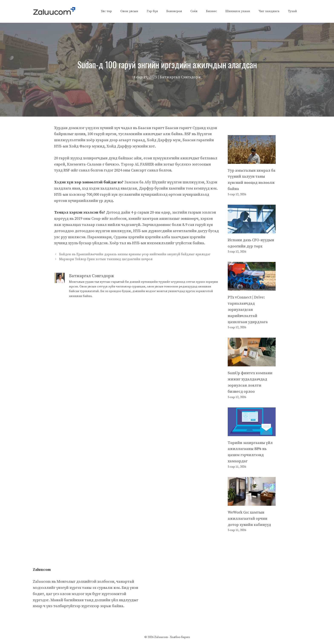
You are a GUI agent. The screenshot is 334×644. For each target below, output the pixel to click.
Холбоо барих (180, 637)
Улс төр (106, 11)
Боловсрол (174, 11)
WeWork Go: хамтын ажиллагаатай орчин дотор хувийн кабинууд (249, 519)
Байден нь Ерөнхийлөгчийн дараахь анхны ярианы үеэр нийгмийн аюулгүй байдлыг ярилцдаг (135, 254)
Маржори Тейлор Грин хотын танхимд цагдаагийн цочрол (106, 259)
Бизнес (211, 11)
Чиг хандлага (269, 11)
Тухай (292, 11)
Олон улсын (129, 11)
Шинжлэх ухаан (238, 11)
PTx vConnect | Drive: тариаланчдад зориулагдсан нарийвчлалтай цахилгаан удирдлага (248, 310)
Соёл (194, 11)
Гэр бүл (152, 11)
